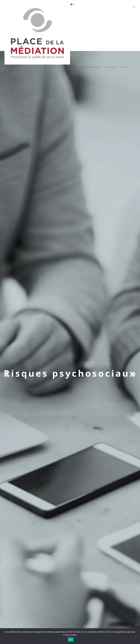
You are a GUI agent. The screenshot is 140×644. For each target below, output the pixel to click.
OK (71, 640)
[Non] (136, 636)
